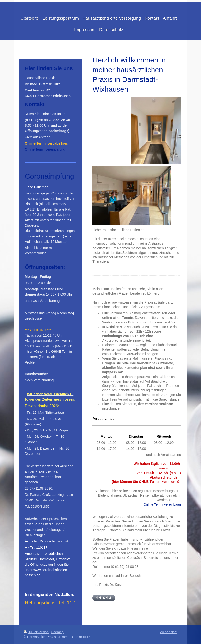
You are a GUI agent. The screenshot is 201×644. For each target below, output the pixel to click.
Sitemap (58, 632)
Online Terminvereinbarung (164, 504)
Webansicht (169, 632)
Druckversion (37, 632)
